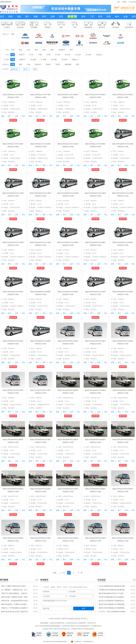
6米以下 (22, 55)
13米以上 (99, 55)
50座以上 (75, 60)
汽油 (28, 64)
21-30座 (43, 60)
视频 (36, 17)
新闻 (10, 17)
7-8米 (40, 55)
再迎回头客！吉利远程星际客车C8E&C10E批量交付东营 (15, 601)
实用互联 (77, 619)
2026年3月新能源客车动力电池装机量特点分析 (113, 597)
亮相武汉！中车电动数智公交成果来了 (15, 608)
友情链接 (71, 619)
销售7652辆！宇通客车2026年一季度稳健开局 (15, 597)
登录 (118, 2)
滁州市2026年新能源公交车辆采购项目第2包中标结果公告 (113, 604)
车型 (61, 17)
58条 (55, 573)
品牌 (53, 17)
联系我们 (58, 619)
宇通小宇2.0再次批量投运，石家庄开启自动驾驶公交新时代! (15, 593)
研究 (44, 17)
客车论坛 (84, 619)
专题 (19, 17)
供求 (100, 17)
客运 (21, 50)
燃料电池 (68, 64)
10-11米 (68, 55)
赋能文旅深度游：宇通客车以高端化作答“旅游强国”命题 (15, 604)
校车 (134, 17)
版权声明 (64, 619)
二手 (92, 17)
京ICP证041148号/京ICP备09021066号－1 (56, 642)
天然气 (58, 64)
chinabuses (133, 2)
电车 (78, 64)
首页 (2, 17)
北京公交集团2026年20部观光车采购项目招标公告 (113, 586)
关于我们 (51, 619)
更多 (37, 580)
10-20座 (33, 60)
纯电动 (48, 64)
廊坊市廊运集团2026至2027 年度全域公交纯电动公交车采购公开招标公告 (113, 593)
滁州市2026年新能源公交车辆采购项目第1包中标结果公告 (113, 608)
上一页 (62, 573)
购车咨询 (13, 120)
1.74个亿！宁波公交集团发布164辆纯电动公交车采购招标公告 (113, 612)
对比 (23, 116)
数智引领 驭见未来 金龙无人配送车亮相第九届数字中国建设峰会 (15, 612)
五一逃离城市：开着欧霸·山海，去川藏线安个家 (15, 590)
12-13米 (88, 55)
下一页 (80, 573)
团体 (44, 50)
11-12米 (78, 55)
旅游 (36, 50)
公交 (28, 50)
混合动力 (38, 64)
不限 (13, 34)
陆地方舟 (15, 69)
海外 (117, 17)
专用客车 (62, 50)
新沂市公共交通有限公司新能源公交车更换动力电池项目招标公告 (113, 601)
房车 (71, 50)
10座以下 (22, 60)
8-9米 (49, 55)
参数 (3, 116)
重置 (35, 69)
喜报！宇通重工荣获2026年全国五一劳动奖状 (15, 586)
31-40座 (54, 60)
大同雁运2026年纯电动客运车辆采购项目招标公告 (113, 590)
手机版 (124, 2)
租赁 (109, 17)
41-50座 (64, 60)
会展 (126, 17)
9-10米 (58, 55)
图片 (27, 17)
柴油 (21, 64)
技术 (83, 17)
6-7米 (31, 55)
